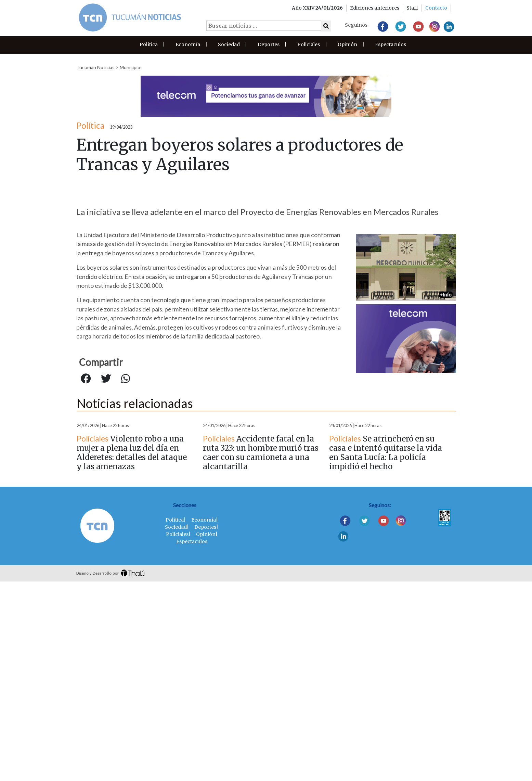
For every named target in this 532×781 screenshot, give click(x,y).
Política (149, 44)
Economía (188, 44)
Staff (412, 8)
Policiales (309, 44)
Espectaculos (391, 44)
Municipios (131, 67)
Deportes (269, 44)
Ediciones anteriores (375, 8)
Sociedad (229, 44)
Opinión (347, 44)
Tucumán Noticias (95, 67)
